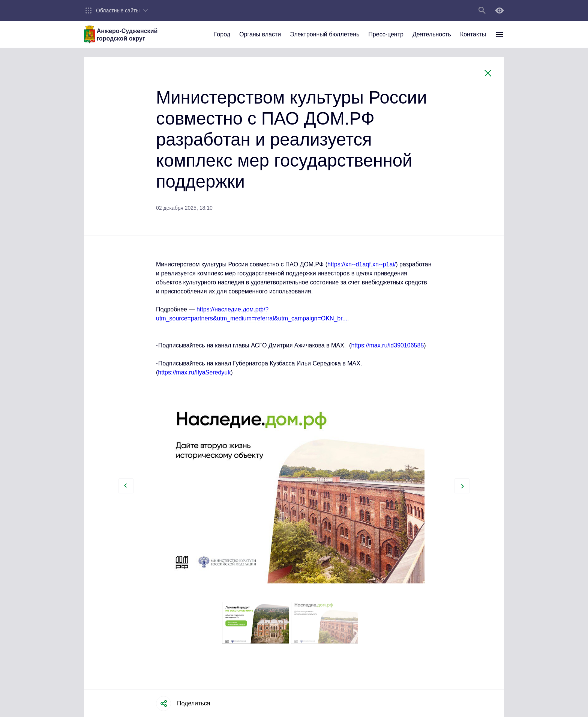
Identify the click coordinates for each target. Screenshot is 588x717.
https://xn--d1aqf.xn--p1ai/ (361, 264)
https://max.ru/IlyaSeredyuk (194, 372)
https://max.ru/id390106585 (387, 345)
